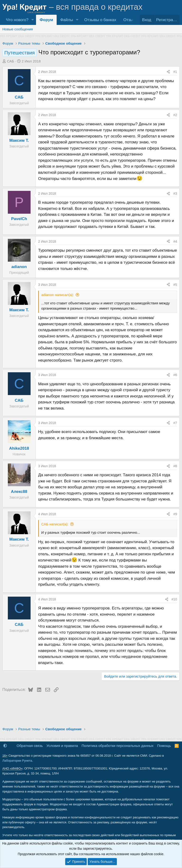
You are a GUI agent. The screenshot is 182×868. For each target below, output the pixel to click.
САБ (10, 61)
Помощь (164, 746)
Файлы (67, 20)
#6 (175, 375)
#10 (174, 599)
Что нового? (17, 20)
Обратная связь (30, 746)
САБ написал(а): (55, 524)
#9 (175, 514)
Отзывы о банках (100, 20)
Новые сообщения (18, 29)
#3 (175, 193)
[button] (32, 20)
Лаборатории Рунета (17, 761)
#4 (175, 241)
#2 (175, 115)
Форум (46, 20)
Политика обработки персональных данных (117, 746)
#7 (175, 423)
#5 (175, 285)
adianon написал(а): (58, 295)
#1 (175, 72)
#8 (175, 466)
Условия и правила (62, 746)
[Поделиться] (168, 72)
